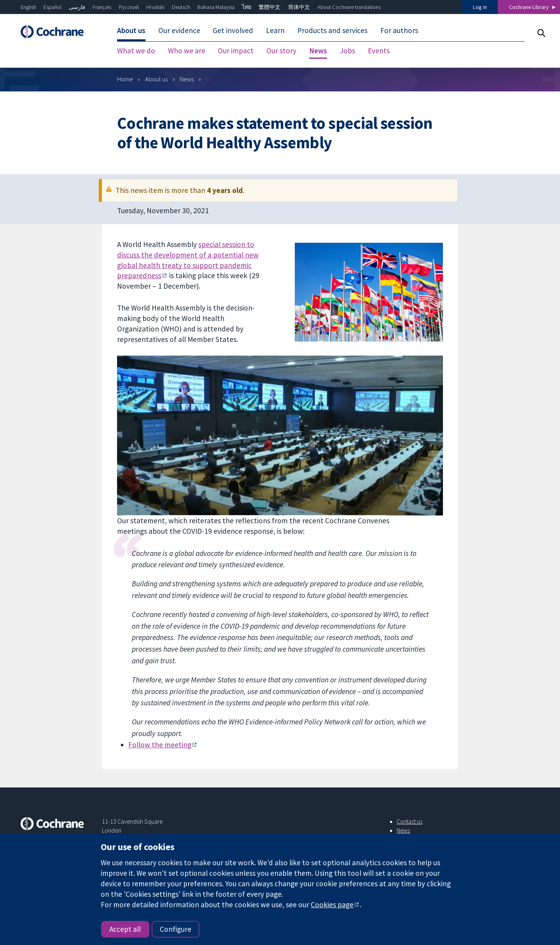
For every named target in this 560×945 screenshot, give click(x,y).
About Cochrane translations (349, 7)
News (187, 79)
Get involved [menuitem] (233, 30)
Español (52, 7)
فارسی (77, 7)
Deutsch (181, 7)
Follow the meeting (160, 745)
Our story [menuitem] (281, 51)
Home (125, 79)
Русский (129, 7)
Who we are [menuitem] (187, 51)
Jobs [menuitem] (347, 51)
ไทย (247, 7)
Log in (480, 7)
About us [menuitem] (131, 30)
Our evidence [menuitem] (179, 30)
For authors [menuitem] (399, 30)
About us (156, 79)
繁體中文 (269, 7)
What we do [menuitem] (136, 51)
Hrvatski (155, 7)
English (28, 7)
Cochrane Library (529, 7)
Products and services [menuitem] (332, 30)
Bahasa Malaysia (216, 7)
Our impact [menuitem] (236, 51)
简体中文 (299, 7)
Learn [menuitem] (275, 30)
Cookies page (332, 905)
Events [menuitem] (379, 51)
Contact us (409, 821)
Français (102, 7)
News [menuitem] (318, 51)
